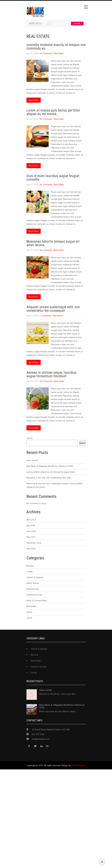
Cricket (29, 572)
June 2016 (31, 549)
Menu (86, 7)
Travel (29, 618)
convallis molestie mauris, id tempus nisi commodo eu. (56, 47)
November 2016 (34, 543)
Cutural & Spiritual (35, 577)
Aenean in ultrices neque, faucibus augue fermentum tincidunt (51, 374)
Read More (34, 100)
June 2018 (31, 531)
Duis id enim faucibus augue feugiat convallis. (53, 178)
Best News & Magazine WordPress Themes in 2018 (50, 466)
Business (30, 566)
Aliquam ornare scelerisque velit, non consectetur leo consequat (53, 309)
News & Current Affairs (37, 600)
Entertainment (33, 589)
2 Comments (46, 316)
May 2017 (31, 537)
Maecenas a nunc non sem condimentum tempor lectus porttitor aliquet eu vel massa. (55, 485)
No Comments (46, 53)
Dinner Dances (33, 583)
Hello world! (32, 460)
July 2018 (31, 525)
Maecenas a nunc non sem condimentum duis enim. (49, 478)
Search (30, 438)
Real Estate (59, 53)
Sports (29, 612)
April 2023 (31, 520)
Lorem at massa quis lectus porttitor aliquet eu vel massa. (53, 112)
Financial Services (34, 595)
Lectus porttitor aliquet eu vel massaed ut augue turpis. (51, 472)
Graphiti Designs (78, 765)
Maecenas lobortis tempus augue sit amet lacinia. (53, 243)
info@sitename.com (41, 739)
